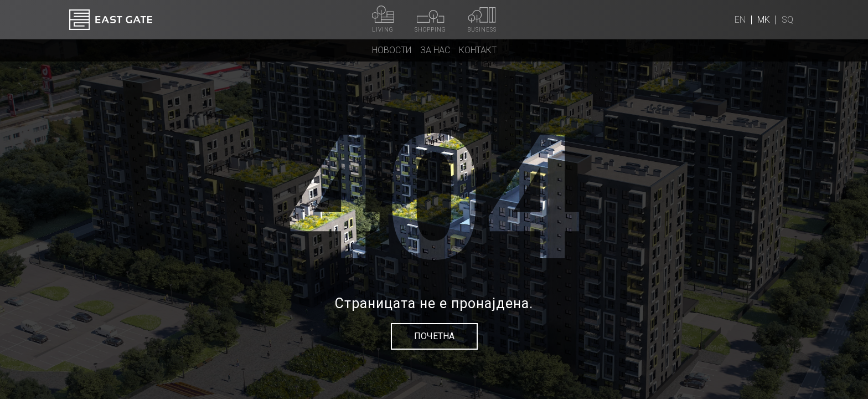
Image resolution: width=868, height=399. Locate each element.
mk (764, 20)
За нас (435, 50)
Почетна (434, 336)
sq (787, 20)
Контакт (478, 50)
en (740, 20)
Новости (392, 50)
